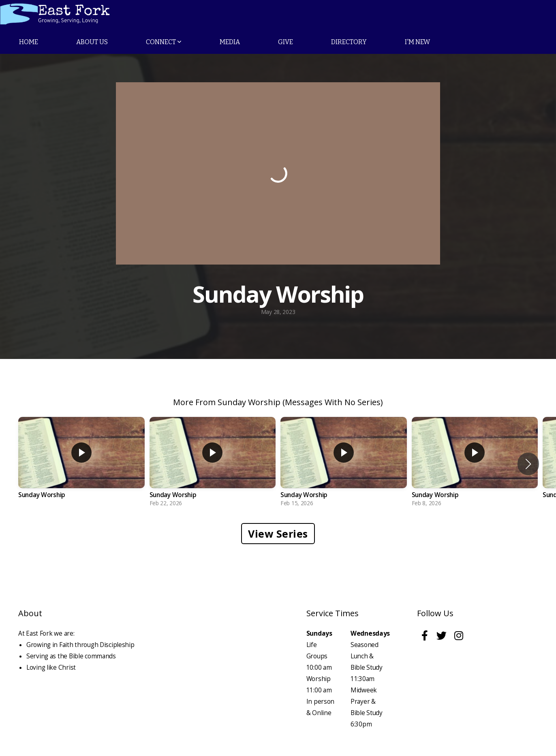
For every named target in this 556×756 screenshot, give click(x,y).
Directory (349, 42)
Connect (164, 42)
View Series (278, 534)
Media (230, 42)
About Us (92, 42)
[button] (528, 464)
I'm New (417, 42)
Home (29, 42)
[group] (81, 464)
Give (285, 42)
